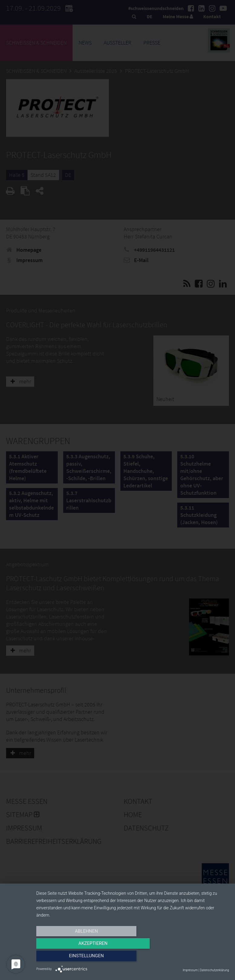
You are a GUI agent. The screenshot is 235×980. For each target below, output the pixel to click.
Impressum (190, 970)
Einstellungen (200, 958)
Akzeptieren (132, 958)
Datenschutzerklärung (214, 970)
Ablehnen (65, 958)
